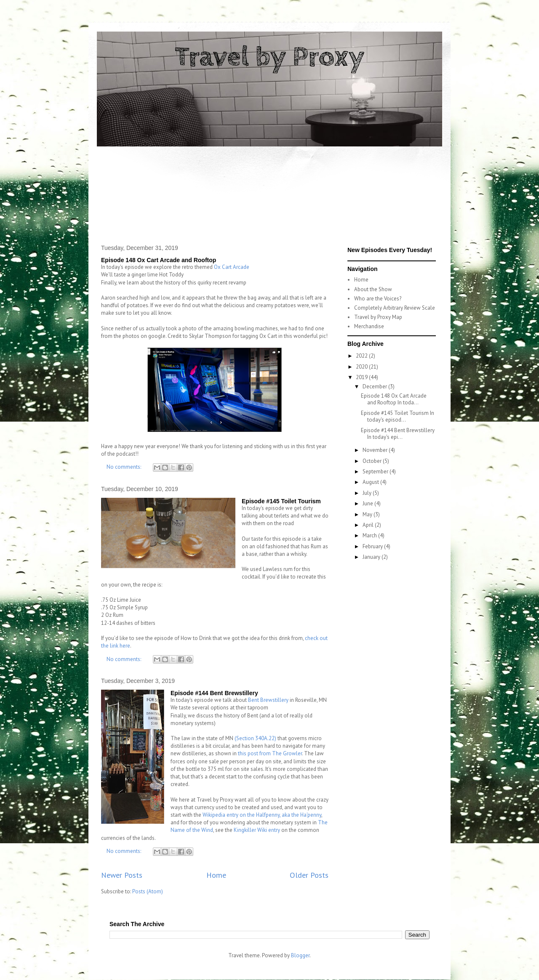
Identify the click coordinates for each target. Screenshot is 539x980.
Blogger (300, 955)
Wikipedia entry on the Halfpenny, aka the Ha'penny (262, 815)
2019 (362, 377)
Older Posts (309, 875)
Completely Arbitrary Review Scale (395, 308)
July (368, 493)
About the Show (373, 289)
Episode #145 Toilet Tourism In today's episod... (398, 416)
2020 (362, 367)
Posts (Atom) (148, 891)
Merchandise (369, 326)
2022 (362, 356)
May (368, 514)
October (373, 461)
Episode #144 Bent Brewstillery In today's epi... (398, 434)
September (376, 471)
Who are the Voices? (378, 299)
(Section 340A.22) (255, 738)
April (369, 525)
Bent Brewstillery (268, 700)
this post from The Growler (270, 753)
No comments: (124, 467)
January (372, 557)
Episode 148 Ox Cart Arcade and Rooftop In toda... (394, 399)
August (371, 482)
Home (216, 875)
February (373, 546)
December (375, 386)
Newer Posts (122, 875)
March (370, 535)
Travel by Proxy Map (378, 317)
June (368, 503)
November (376, 450)
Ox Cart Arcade (232, 267)
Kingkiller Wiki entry (257, 830)
